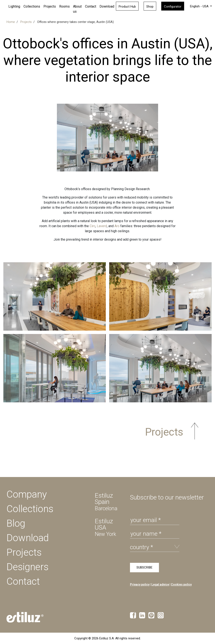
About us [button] (77, 9)
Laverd (102, 226)
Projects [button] (50, 6)
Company (27, 494)
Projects (24, 552)
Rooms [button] (64, 6)
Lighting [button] (14, 6)
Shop (150, 7)
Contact (91, 6)
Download (107, 6)
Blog (16, 523)
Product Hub (127, 7)
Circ (92, 226)
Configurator (173, 7)
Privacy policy (140, 584)
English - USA (200, 6)
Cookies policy (181, 584)
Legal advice (160, 584)
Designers (28, 567)
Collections (32, 6)
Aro (117, 226)
